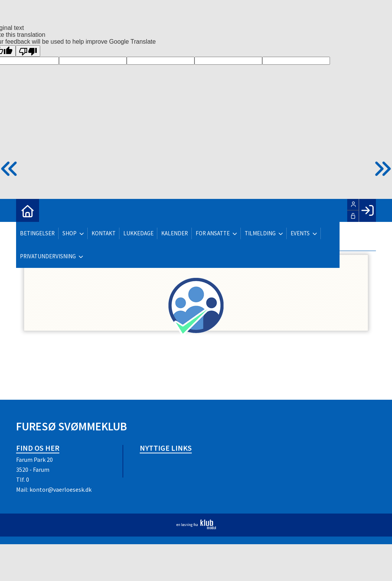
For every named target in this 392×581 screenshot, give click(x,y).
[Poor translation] (28, 51)
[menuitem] (28, 210)
